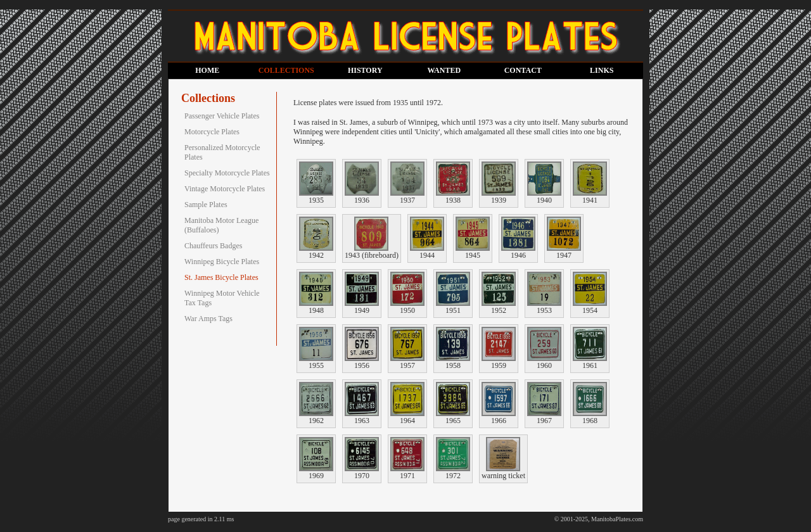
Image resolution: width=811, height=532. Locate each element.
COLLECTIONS (286, 70)
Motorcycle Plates (212, 132)
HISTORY (365, 70)
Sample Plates (206, 205)
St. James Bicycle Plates (221, 277)
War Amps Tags (208, 319)
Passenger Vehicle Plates (222, 116)
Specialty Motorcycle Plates (227, 173)
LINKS (602, 70)
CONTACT (523, 70)
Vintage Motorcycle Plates (225, 189)
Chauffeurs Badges (213, 246)
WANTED (444, 70)
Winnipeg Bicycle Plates (222, 262)
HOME (207, 70)
